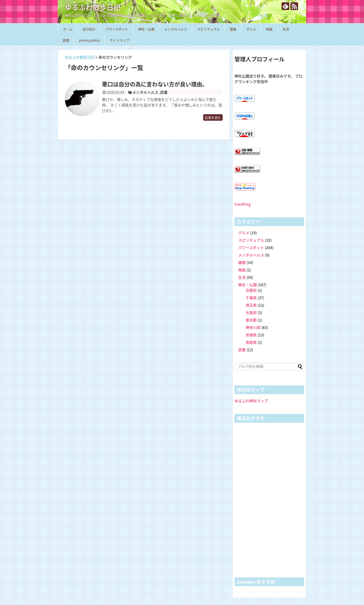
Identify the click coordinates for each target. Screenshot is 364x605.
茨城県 (251, 335)
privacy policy (89, 40)
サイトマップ (120, 40)
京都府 (251, 290)
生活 (286, 29)
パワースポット (117, 29)
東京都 (251, 320)
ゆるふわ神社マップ (251, 401)
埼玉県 (251, 305)
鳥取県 (251, 342)
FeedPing (243, 204)
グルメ (251, 29)
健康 (233, 29)
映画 (269, 29)
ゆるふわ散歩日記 (93, 7)
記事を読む (213, 117)
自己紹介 (89, 29)
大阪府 (251, 312)
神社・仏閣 (146, 29)
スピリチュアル (208, 29)
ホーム (68, 29)
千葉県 (251, 298)
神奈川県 (253, 327)
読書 (66, 40)
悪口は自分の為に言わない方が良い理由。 (155, 84)
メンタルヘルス (176, 29)
